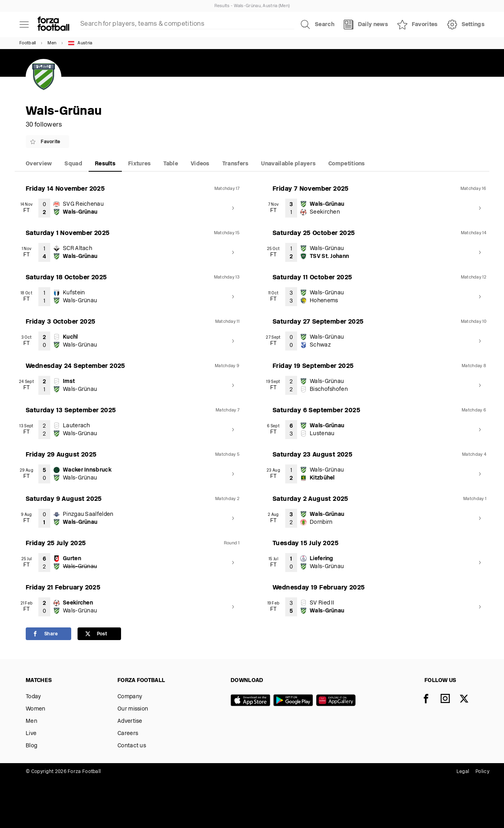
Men (52, 43)
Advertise (130, 721)
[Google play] (295, 701)
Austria (80, 43)
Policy (482, 772)
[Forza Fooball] (53, 25)
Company (130, 697)
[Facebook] (431, 699)
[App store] (252, 701)
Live (31, 734)
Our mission (133, 709)
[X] (469, 699)
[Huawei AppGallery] (337, 701)
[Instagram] (450, 699)
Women (36, 709)
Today (33, 697)
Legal (463, 772)
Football (27, 43)
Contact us (132, 746)
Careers (128, 734)
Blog (31, 746)
